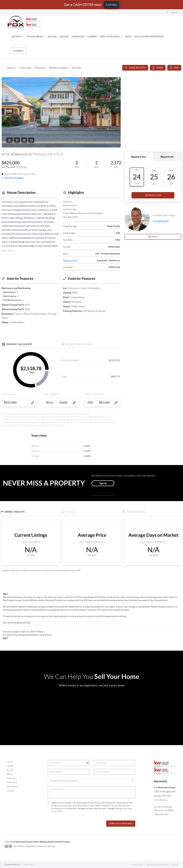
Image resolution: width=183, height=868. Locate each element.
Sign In (172, 12)
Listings (18, 37)
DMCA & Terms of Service (157, 865)
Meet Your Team (111, 37)
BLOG (128, 37)
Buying (53, 37)
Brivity (17, 865)
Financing (78, 37)
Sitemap (175, 865)
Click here (111, 5)
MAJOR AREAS (36, 37)
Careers (92, 37)
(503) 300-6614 (161, 800)
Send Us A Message (121, 824)
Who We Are (12, 787)
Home (9, 762)
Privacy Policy (57, 811)
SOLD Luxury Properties (149, 37)
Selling (64, 37)
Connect (18, 51)
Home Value (12, 782)
